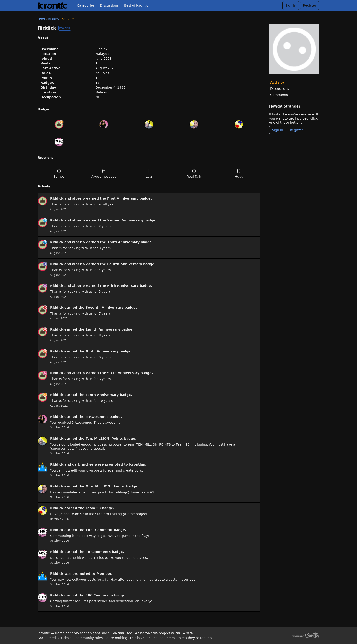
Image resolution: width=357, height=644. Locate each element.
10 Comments (98, 552)
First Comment (99, 530)
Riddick (57, 198)
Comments (279, 95)
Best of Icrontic (136, 5)
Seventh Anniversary (105, 308)
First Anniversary (123, 198)
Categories (86, 5)
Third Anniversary (123, 242)
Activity (277, 82)
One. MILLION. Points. (105, 486)
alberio (79, 198)
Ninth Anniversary (102, 351)
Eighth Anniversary (103, 329)
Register (310, 5)
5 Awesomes (97, 417)
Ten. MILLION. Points (104, 439)
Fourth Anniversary (125, 264)
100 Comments (99, 595)
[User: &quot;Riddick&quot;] (43, 201)
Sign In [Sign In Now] (278, 130)
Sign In (291, 5)
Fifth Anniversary (123, 286)
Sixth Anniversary (123, 373)
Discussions (109, 5)
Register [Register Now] (296, 130)
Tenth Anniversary (102, 395)
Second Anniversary (125, 220)
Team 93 (93, 508)
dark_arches (83, 464)
